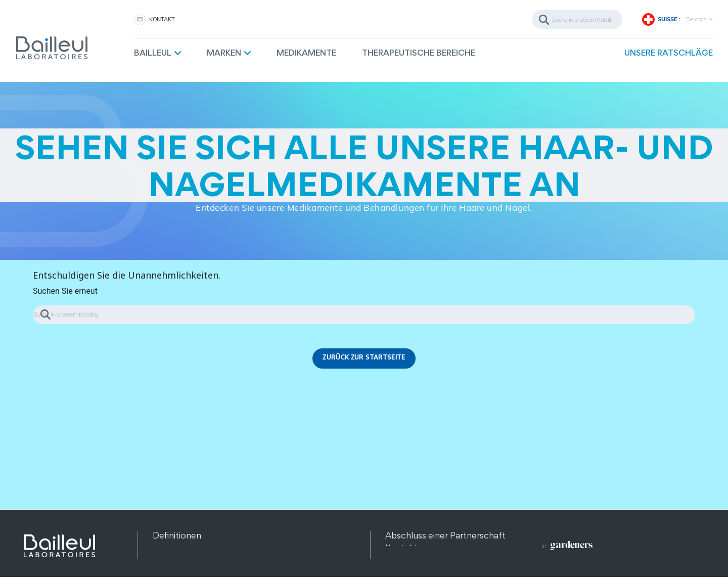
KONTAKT (162, 19)
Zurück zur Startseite (364, 358)
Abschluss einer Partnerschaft (445, 535)
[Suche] (577, 19)
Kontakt (401, 548)
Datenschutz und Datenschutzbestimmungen (245, 548)
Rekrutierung (411, 560)
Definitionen (177, 535)
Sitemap (169, 560)
